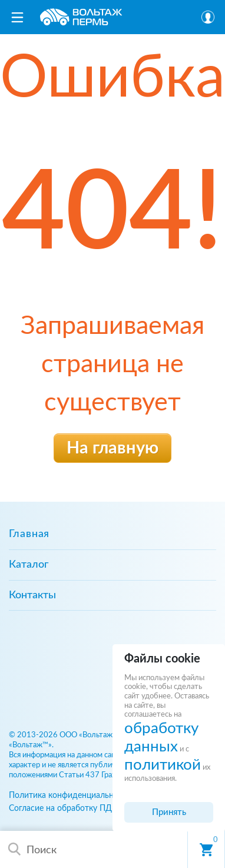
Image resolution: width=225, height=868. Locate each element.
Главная (29, 534)
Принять (169, 812)
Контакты (32, 595)
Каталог (29, 565)
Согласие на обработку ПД (60, 808)
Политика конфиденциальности (70, 795)
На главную (113, 448)
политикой (163, 765)
